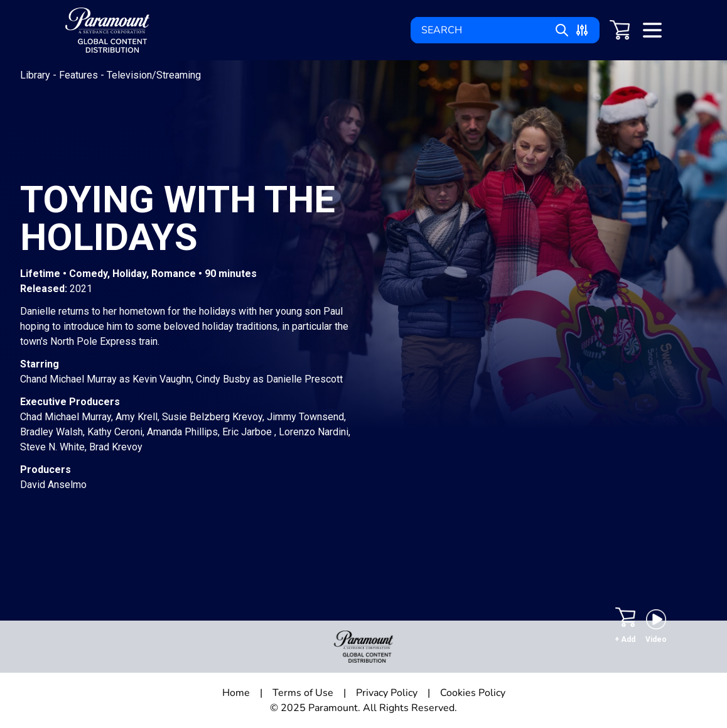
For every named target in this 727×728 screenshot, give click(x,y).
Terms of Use (303, 693)
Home (236, 693)
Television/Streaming (154, 75)
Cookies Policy (473, 693)
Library (36, 75)
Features (80, 75)
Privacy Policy (387, 693)
